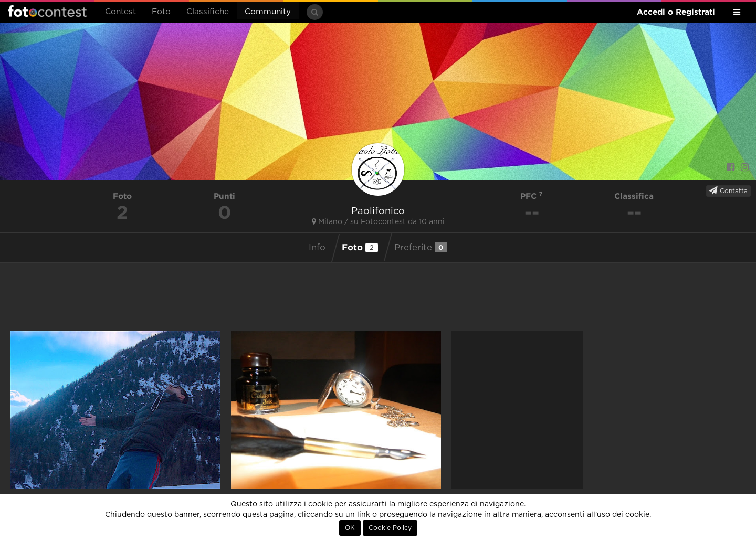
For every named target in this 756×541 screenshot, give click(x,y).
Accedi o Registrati (676, 12)
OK (350, 528)
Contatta (728, 190)
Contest (120, 12)
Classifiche (208, 12)
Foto (161, 12)
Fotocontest (47, 11)
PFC (532, 196)
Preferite (421, 247)
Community (268, 12)
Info (317, 248)
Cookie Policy (390, 528)
